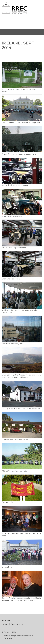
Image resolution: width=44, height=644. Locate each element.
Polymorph (8, 638)
